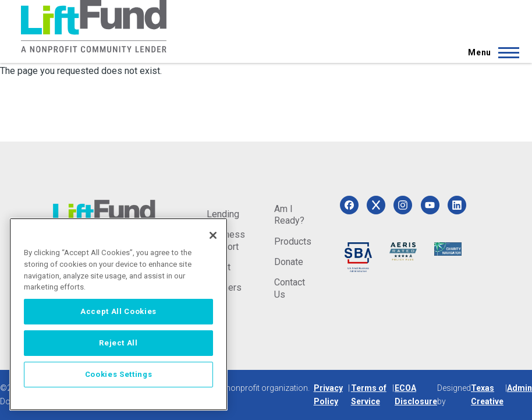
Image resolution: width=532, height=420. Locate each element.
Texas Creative (487, 395)
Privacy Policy (328, 395)
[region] (118, 314)
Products (293, 241)
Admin (519, 388)
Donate (289, 262)
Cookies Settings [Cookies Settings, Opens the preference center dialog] (119, 374)
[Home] (94, 26)
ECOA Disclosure (416, 395)
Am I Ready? (289, 215)
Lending (223, 214)
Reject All (118, 343)
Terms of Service (369, 395)
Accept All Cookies (118, 311)
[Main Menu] (490, 52)
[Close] (213, 235)
